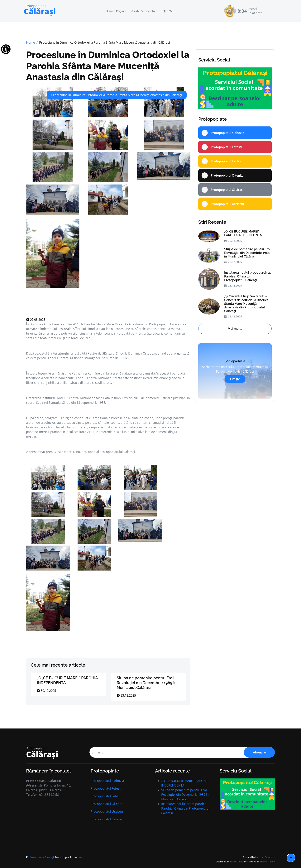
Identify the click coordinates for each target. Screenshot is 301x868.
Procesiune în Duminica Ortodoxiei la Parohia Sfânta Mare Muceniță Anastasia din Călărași (108, 66)
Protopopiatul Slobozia (107, 781)
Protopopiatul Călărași (40, 857)
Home (31, 42)
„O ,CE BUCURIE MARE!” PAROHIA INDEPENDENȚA (243, 233)
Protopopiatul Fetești (106, 788)
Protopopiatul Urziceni (107, 812)
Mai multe (235, 329)
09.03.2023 (36, 320)
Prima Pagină (116, 11)
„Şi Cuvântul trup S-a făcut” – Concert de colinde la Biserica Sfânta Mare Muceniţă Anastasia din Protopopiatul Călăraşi (246, 304)
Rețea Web (168, 11)
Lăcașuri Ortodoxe (265, 857)
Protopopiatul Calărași (107, 819)
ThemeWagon (267, 862)
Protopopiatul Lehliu (105, 796)
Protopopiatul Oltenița (107, 804)
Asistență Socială (143, 11)
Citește (235, 379)
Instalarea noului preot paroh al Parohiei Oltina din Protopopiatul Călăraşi (247, 276)
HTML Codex (237, 862)
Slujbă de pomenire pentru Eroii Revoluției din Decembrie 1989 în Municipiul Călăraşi (147, 683)
